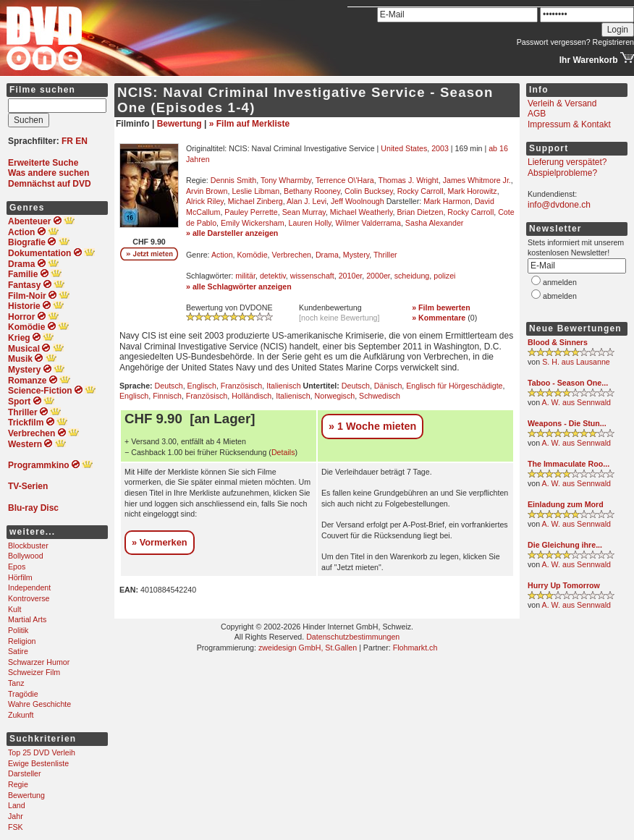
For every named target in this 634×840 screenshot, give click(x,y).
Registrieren (613, 42)
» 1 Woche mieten (372, 426)
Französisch (241, 386)
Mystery (356, 255)
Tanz (16, 683)
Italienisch (283, 386)
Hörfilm (20, 577)
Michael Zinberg (255, 201)
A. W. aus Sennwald (576, 402)
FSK (16, 827)
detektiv (273, 276)
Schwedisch (380, 396)
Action (222, 255)
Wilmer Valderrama (368, 223)
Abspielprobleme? (562, 173)
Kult (14, 609)
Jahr (16, 816)
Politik (18, 630)
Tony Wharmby (286, 180)
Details (283, 452)
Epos (17, 567)
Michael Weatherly (362, 212)
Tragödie (23, 694)
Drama (327, 255)
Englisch (202, 386)
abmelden (560, 296)
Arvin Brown (207, 191)
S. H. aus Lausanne (576, 362)
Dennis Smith (233, 180)
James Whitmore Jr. (477, 180)
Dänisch (388, 386)
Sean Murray (304, 212)
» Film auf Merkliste (249, 124)
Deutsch (169, 386)
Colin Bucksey (369, 191)
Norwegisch (335, 396)
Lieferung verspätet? (567, 162)
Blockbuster (28, 546)
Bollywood (26, 556)
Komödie (253, 255)
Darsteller (25, 773)
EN (81, 141)
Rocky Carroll (420, 191)
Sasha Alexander (435, 223)
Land (17, 805)
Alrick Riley (205, 201)
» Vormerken (160, 542)
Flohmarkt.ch (415, 648)
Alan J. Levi (307, 201)
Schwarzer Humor (39, 662)
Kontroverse (29, 598)
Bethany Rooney (312, 191)
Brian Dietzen (420, 212)
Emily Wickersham (253, 223)
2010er (351, 276)
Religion (22, 641)
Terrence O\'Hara (345, 180)
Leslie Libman (255, 191)
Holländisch (252, 396)
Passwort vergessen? (554, 42)
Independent (29, 587)
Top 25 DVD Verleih (42, 752)
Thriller (385, 255)
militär (245, 276)
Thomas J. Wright (408, 180)
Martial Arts (27, 619)
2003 (440, 148)
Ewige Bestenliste (38, 763)
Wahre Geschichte (39, 704)
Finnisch (167, 396)
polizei (444, 276)
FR (67, 141)
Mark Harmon (447, 201)
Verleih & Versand (562, 103)
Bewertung (26, 795)
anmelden (560, 282)
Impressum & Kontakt (569, 124)
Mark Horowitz (473, 191)
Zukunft (21, 715)
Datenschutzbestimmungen (353, 637)
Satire (18, 651)
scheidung (412, 276)
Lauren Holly (310, 223)
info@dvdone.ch (559, 205)
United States (404, 148)
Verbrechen (291, 255)
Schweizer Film (34, 672)
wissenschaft (312, 276)
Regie (18, 784)
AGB (537, 114)
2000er (378, 276)
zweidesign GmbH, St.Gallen (308, 648)
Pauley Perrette (251, 212)
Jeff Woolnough (358, 201)
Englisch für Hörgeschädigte (454, 386)
